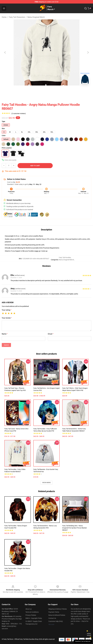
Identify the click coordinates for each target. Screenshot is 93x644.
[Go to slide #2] (47, 90)
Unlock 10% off (89, 634)
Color (4, 136)
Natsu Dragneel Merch (36, 17)
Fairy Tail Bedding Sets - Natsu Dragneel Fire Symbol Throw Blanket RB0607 (74, 528)
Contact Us (52, 618)
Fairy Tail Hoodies (65, 257)
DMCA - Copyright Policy (34, 618)
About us (29, 609)
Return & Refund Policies (57, 615)
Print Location (7, 148)
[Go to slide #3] (58, 90)
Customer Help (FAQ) (56, 621)
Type (3, 121)
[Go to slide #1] (35, 90)
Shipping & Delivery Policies (58, 609)
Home (4, 17)
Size (3, 128)
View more (46, 483)
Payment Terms (54, 612)
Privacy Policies (31, 615)
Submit (6, 345)
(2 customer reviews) (19, 113)
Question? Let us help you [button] (83, 641)
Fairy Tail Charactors (17, 17)
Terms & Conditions (32, 612)
